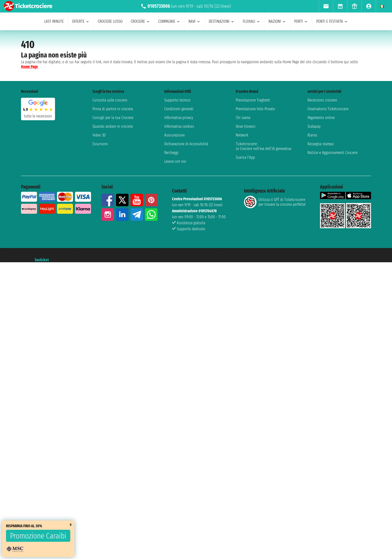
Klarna (312, 135)
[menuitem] (326, 6)
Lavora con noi (175, 161)
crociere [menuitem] (140, 21)
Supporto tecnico (177, 100)
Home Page (29, 67)
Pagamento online (321, 118)
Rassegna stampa (320, 144)
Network (242, 135)
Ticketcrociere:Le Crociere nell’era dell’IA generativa (263, 146)
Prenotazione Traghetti (253, 100)
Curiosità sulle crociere (110, 100)
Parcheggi (171, 153)
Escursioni (100, 144)
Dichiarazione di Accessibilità (186, 144)
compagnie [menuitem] (169, 21)
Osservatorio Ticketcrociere (328, 109)
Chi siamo (243, 118)
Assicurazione (174, 135)
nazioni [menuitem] (277, 21)
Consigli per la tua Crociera (113, 118)
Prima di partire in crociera (113, 109)
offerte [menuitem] (81, 21)
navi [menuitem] (194, 21)
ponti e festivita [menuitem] (332, 21)
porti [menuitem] (301, 21)
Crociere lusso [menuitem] (110, 21)
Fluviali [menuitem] (251, 21)
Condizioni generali (179, 109)
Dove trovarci (246, 126)
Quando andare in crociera (113, 126)
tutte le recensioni (38, 116)
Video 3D (99, 135)
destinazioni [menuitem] (222, 21)
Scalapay (314, 126)
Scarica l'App (245, 157)
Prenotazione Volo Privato (255, 109)
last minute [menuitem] (54, 21)
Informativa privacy (179, 118)
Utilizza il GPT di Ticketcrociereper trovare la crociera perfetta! (275, 202)
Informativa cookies (179, 126)
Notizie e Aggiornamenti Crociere (332, 153)
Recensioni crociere (322, 100)
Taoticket (42, 260)
